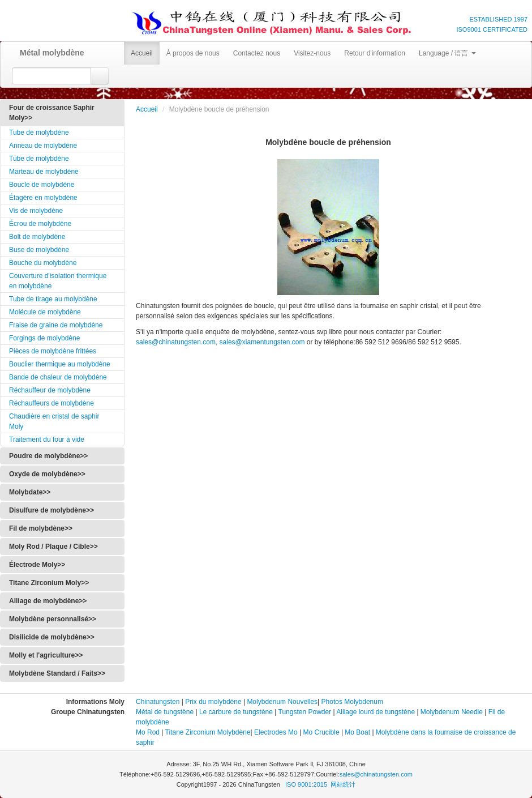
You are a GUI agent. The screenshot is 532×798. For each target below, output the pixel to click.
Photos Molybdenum (352, 702)
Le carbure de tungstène (236, 712)
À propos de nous (193, 53)
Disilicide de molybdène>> (52, 637)
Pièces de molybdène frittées (53, 351)
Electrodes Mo (276, 732)
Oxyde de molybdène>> (47, 474)
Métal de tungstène (165, 712)
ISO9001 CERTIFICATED (492, 29)
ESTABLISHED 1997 (498, 19)
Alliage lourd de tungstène (376, 712)
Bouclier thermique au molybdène (60, 364)
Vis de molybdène (36, 211)
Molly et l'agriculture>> (46, 655)
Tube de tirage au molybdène (53, 299)
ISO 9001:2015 (307, 784)
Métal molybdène (48, 53)
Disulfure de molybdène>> (52, 510)
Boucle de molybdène (42, 185)
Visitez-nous (312, 53)
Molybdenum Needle (451, 712)
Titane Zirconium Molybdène (208, 732)
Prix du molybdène (213, 702)
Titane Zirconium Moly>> (49, 583)
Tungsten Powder (305, 712)
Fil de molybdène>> (41, 528)
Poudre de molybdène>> (48, 456)
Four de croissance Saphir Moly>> (52, 113)
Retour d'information (375, 53)
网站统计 (343, 784)
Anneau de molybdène (43, 146)
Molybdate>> (30, 492)
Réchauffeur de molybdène (50, 390)
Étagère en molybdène (43, 198)
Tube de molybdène (39, 133)
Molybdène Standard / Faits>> (57, 673)
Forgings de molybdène (44, 338)
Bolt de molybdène (37, 237)
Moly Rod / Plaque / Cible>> (53, 547)
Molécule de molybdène (45, 312)
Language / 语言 (447, 53)
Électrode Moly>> (37, 565)
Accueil (142, 53)
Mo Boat (357, 732)
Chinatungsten (158, 702)
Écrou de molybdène (40, 224)
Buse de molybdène (39, 250)
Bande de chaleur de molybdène (58, 377)
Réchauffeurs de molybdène (52, 403)
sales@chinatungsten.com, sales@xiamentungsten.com (220, 342)
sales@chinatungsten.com (376, 774)
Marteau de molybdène (44, 172)
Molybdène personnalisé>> (53, 619)
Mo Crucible (321, 732)
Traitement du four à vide (47, 439)
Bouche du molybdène (43, 263)
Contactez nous (257, 53)
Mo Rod (148, 732)
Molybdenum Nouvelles (282, 702)
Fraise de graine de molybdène (56, 325)
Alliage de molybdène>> (48, 601)
